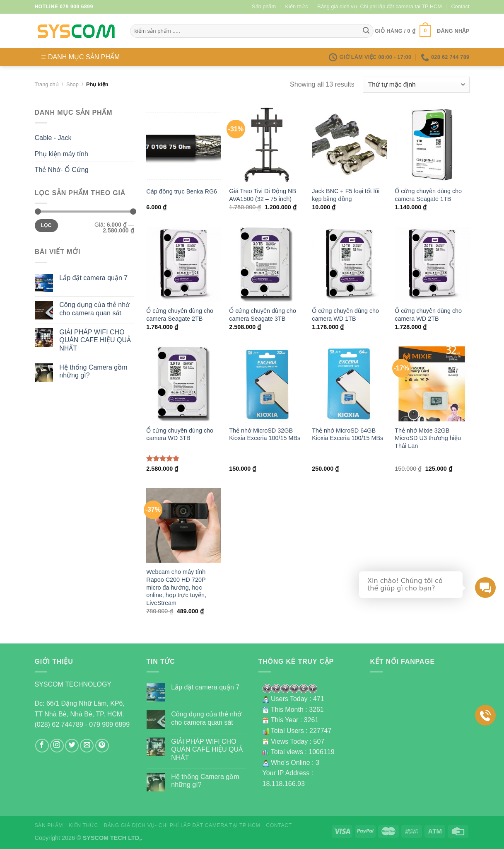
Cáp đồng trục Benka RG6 (182, 191)
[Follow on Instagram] (57, 746)
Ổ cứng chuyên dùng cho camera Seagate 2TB (180, 315)
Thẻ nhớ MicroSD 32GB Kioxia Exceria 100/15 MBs (265, 434)
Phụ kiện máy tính (61, 154)
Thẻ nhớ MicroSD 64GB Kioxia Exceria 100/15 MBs (347, 434)
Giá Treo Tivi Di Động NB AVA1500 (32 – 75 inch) (263, 195)
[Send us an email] (87, 746)
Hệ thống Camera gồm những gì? (93, 371)
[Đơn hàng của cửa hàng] (416, 85)
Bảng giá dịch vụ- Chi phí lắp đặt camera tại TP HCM (380, 6)
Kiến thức (297, 6)
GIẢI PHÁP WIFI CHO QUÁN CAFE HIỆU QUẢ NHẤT (95, 340)
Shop (72, 84)
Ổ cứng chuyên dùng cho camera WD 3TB (180, 434)
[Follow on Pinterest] (102, 746)
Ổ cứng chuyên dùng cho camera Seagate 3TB (263, 315)
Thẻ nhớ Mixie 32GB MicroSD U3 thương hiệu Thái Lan (428, 438)
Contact (460, 6)
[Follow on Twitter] (72, 746)
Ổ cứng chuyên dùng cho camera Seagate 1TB (428, 195)
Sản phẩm (264, 6)
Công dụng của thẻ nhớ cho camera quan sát (94, 309)
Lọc (46, 225)
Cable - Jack (53, 138)
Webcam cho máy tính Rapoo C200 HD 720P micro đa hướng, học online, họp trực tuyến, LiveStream (176, 587)
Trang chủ (47, 84)
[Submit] (366, 31)
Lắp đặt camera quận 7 (93, 278)
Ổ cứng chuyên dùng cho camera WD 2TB (428, 315)
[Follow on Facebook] (42, 746)
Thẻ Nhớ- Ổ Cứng (62, 170)
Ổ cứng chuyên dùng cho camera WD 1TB (345, 315)
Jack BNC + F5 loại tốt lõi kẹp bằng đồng (346, 195)
